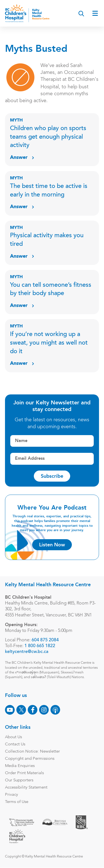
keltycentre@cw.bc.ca (27, 652)
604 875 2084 (45, 640)
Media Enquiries (20, 766)
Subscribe (52, 476)
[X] (21, 710)
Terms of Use (17, 802)
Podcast (85, 44)
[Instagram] (44, 710)
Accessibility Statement (26, 788)
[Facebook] (33, 710)
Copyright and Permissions (30, 759)
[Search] (81, 13)
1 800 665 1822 (40, 646)
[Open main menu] (95, 13)
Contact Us (15, 744)
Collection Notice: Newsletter (32, 752)
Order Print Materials (24, 773)
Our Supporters (19, 780)
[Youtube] (10, 710)
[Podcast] (55, 710)
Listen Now (52, 545)
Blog (15, 44)
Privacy (12, 795)
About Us (13, 737)
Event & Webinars (48, 44)
